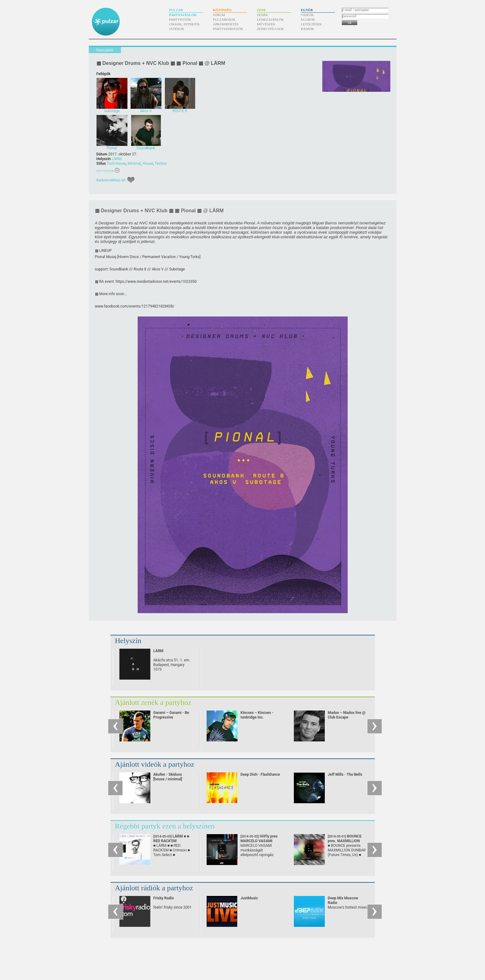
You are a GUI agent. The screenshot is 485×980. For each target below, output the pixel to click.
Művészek (266, 24)
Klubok (308, 19)
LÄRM (117, 159)
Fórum (219, 15)
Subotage (177, 269)
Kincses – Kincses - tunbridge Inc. (257, 715)
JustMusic (249, 898)
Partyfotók (180, 19)
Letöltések (311, 24)
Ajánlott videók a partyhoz (155, 764)
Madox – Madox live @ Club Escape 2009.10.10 (347, 717)
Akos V (158, 269)
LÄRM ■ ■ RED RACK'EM (171, 841)
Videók (307, 15)
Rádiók (308, 29)
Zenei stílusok (271, 29)
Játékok (177, 29)
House (148, 163)
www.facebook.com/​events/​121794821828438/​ (135, 306)
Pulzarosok (224, 19)
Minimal (134, 163)
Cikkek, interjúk (185, 24)
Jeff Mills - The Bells (345, 774)
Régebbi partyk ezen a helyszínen (165, 826)
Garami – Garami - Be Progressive (171, 715)
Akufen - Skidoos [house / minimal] (168, 777)
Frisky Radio (164, 898)
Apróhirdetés (226, 24)
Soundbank (119, 269)
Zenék (263, 15)
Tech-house (116, 163)
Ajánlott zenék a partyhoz (153, 702)
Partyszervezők (228, 29)
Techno (161, 163)
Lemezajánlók (270, 19)
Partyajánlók (183, 15)
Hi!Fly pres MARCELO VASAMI (259, 841)
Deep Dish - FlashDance (260, 774)
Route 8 (140, 269)
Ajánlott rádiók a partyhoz (154, 888)
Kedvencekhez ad (111, 180)
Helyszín (128, 641)
